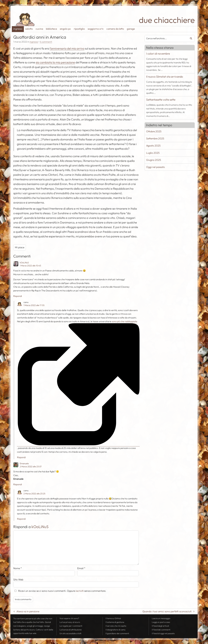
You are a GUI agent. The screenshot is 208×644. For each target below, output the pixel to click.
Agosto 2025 (153, 146)
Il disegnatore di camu (115, 630)
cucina (39, 29)
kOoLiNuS (24, 263)
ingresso (18, 29)
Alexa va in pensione (28, 611)
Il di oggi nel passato (163, 633)
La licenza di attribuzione (71, 630)
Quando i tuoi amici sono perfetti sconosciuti (167, 611)
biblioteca (51, 29)
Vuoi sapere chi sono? (69, 618)
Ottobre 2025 (154, 131)
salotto (29, 29)
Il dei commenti (161, 630)
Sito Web (18, 580)
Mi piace (20, 247)
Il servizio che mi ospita (116, 626)
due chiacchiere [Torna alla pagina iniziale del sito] (167, 20)
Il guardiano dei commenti (117, 633)
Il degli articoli (160, 626)
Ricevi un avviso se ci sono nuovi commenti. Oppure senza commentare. (60, 591)
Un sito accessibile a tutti (70, 633)
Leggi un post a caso (161, 622)
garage (131, 29)
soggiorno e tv (96, 29)
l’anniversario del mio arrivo (67, 48)
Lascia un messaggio (161, 618)
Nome (18, 568)
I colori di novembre (158, 54)
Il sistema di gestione (115, 622)
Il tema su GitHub (113, 618)
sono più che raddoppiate (77, 322)
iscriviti (80, 591)
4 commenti (46, 42)
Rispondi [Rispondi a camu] (21, 457)
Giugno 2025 (154, 160)
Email (81, 568)
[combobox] (165, 39)
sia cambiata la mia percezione (55, 62)
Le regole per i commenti (71, 626)
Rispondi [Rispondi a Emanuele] (18, 484)
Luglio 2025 (153, 153)
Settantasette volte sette (161, 100)
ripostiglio (79, 29)
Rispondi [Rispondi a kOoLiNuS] (18, 296)
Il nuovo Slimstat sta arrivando (165, 77)
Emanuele (24, 463)
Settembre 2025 (155, 138)
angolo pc (65, 29)
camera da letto (115, 29)
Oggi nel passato (155, 167)
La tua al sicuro (70, 622)
